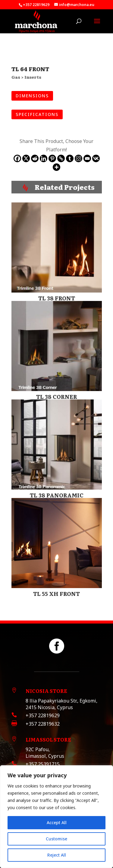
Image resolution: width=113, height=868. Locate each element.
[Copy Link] (61, 158)
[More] (56, 167)
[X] (26, 158)
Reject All (57, 855)
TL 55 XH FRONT (56, 594)
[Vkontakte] (96, 158)
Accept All (57, 822)
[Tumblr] (70, 158)
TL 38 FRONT (57, 298)
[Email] (87, 158)
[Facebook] (17, 158)
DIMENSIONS (32, 96)
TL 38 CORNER (57, 397)
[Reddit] (35, 158)
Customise (56, 839)
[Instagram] (78, 158)
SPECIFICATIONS (37, 114)
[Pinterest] (52, 158)
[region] (56, 817)
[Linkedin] (44, 158)
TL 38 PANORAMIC (57, 495)
